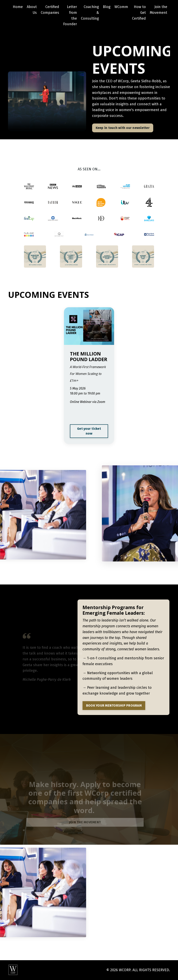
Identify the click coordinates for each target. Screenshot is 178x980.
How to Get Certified (139, 13)
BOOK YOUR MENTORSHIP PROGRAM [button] (114, 705)
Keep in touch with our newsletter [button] (123, 128)
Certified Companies (50, 10)
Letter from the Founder (70, 15)
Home (18, 7)
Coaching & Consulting (90, 13)
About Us (32, 10)
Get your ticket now (89, 431)
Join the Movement (159, 10)
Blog (107, 7)
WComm (121, 7)
